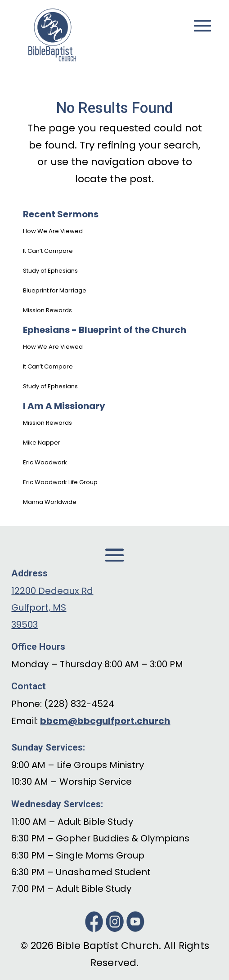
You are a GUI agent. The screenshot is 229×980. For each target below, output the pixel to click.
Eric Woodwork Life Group (60, 482)
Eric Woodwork (45, 462)
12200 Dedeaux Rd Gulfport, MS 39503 (52, 608)
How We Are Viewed (53, 231)
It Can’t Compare (48, 251)
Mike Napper (42, 443)
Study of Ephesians (50, 271)
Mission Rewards (47, 310)
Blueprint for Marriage (55, 290)
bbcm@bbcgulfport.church (105, 721)
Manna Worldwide (50, 502)
